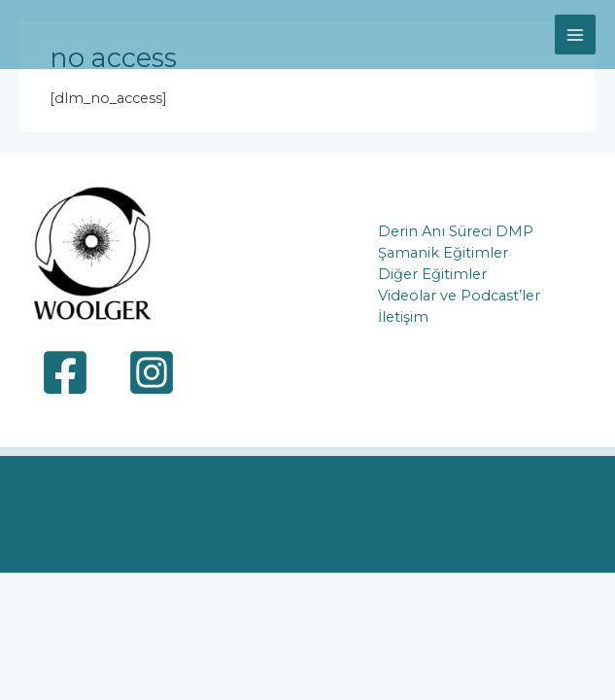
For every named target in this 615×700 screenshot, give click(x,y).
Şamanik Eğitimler (443, 253)
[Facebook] (65, 372)
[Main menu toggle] (575, 35)
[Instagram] (152, 372)
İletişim (403, 317)
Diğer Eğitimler (432, 274)
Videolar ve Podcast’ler (459, 296)
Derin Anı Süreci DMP (456, 231)
